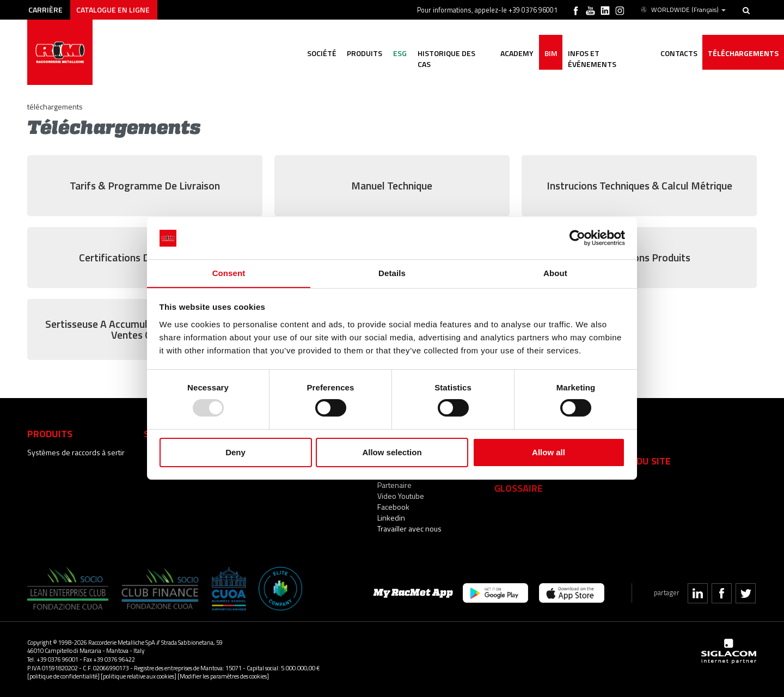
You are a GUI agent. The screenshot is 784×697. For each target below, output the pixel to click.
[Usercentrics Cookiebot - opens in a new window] (577, 238)
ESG (398, 53)
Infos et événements (608, 53)
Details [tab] (392, 273)
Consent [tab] (229, 273)
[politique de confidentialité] (63, 676)
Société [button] (320, 53)
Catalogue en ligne (114, 10)
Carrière (45, 10)
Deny (235, 452)
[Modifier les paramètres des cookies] (223, 676)
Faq (620, 433)
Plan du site (641, 461)
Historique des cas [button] (452, 53)
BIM (550, 53)
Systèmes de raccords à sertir (76, 452)
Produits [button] (363, 53)
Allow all (549, 452)
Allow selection (392, 452)
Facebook (393, 507)
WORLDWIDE (682, 10)
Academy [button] (516, 53)
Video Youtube (401, 496)
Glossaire (519, 488)
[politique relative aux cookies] (139, 676)
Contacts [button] (678, 53)
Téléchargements (743, 53)
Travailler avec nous (409, 528)
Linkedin (391, 518)
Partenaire (394, 485)
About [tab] (555, 273)
